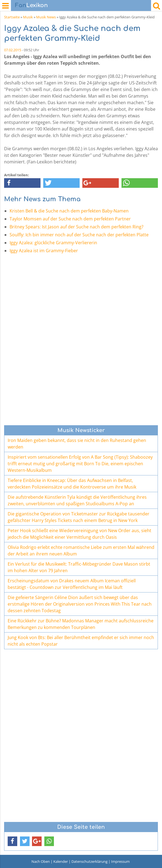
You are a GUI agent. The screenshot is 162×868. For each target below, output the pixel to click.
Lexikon (31, 5)
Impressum (120, 861)
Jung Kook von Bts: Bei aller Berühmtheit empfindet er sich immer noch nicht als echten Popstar (81, 641)
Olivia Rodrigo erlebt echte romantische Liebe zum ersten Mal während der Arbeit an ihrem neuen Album (81, 551)
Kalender (61, 861)
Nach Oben (41, 861)
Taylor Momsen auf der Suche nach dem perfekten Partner (70, 219)
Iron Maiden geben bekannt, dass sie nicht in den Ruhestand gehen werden (77, 444)
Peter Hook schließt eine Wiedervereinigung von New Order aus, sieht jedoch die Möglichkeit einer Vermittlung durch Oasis (79, 534)
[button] (22, 183)
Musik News (46, 17)
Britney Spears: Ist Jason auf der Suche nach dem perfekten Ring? (76, 227)
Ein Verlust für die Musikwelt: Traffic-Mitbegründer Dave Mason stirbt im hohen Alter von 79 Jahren (79, 567)
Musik (28, 17)
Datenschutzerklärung (89, 861)
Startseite (12, 17)
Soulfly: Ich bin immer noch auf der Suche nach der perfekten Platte (79, 235)
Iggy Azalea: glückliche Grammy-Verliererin (53, 243)
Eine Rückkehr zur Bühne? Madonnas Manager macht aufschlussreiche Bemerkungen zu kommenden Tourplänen (81, 624)
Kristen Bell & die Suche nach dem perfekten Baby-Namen (69, 211)
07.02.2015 (13, 50)
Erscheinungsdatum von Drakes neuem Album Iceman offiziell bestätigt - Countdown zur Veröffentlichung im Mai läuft (72, 584)
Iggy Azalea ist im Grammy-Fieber (44, 251)
